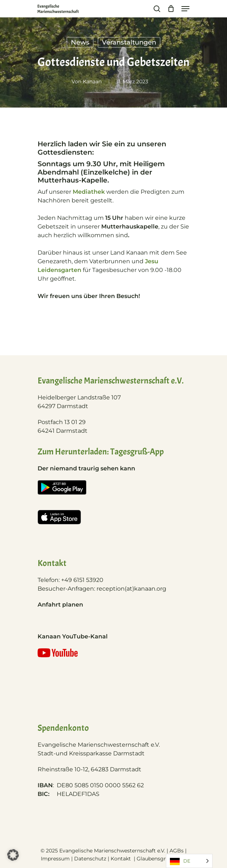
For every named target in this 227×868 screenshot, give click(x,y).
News (80, 42)
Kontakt (121, 859)
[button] (13, 855)
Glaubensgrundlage (162, 859)
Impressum (55, 859)
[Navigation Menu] (185, 9)
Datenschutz (90, 859)
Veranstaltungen (129, 42)
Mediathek (89, 192)
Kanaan (92, 81)
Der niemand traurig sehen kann (86, 468)
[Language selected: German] (189, 861)
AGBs (177, 851)
